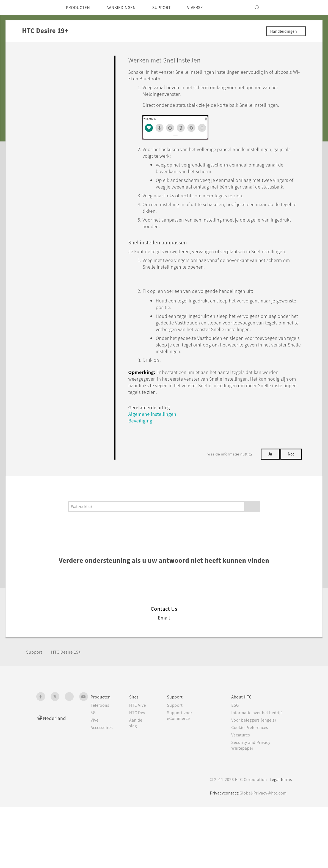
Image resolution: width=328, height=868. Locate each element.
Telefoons (101, 766)
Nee (291, 515)
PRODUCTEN (80, 7)
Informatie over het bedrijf (260, 774)
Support (35, 713)
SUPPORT (172, 7)
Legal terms (279, 840)
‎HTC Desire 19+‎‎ (69, 713)
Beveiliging (141, 481)
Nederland (56, 779)
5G (93, 774)
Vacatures (243, 796)
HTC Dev (140, 774)
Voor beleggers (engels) (257, 781)
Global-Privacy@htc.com (261, 854)
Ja (269, 515)
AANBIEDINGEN (128, 7)
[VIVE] (285, 7)
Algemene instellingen (155, 475)
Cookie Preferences (253, 788)
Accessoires (103, 788)
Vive (95, 781)
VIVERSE (209, 7)
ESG (237, 766)
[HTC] (43, 7)
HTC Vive (140, 766)
